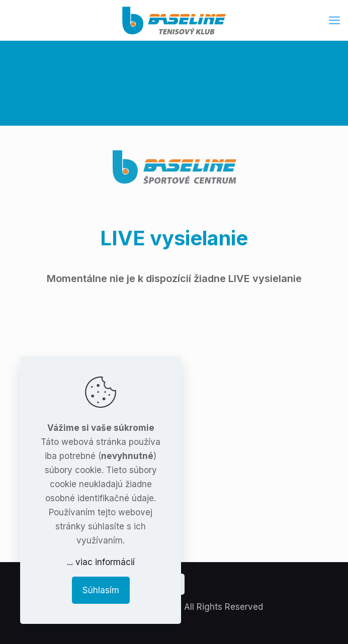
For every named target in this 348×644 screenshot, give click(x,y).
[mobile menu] (334, 20)
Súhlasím (101, 590)
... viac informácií (101, 562)
